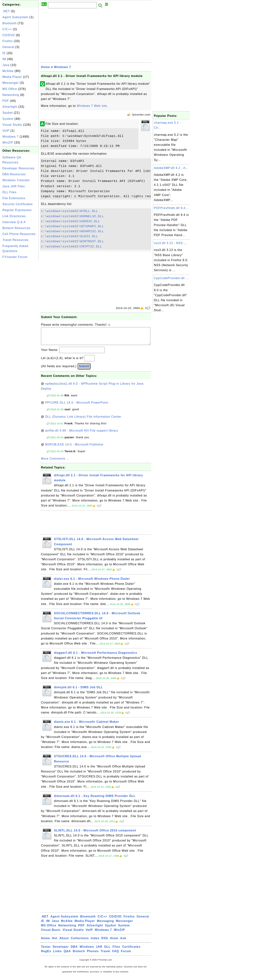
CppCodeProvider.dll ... (171, 278)
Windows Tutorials (16, 180)
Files (116, 950)
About (64, 942)
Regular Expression (17, 210)
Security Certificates (18, 204)
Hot (55, 942)
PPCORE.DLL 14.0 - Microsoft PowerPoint (77, 406)
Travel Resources (15, 240)
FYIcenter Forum (15, 257)
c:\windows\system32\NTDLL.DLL (69, 211)
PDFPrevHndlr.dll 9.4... (171, 208)
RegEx (46, 955)
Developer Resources (18, 168)
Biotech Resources (16, 228)
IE (4, 53)
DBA (74, 950)
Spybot (8, 113)
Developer (61, 950)
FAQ (116, 955)
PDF (6, 101)
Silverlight (10, 107)
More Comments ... (55, 462)
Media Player (12, 77)
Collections (80, 942)
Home (45, 67)
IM (4, 59)
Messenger (11, 83)
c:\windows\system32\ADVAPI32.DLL (72, 231)
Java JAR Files (14, 186)
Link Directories (14, 216)
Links (57, 955)
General (8, 47)
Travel (106, 955)
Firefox (8, 41)
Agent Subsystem (15, 17)
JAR (99, 950)
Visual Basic (51, 934)
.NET (6, 11)
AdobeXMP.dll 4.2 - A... (171, 168)
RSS (105, 942)
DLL (107, 950)
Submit (84, 370)
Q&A (67, 955)
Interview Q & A (14, 222)
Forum (126, 955)
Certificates (131, 950)
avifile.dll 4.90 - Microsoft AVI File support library (82, 434)
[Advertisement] (20, 316)
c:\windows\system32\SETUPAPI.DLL (72, 226)
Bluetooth (10, 23)
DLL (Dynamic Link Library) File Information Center (83, 420)
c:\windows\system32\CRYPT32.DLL (71, 247)
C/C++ (7, 29)
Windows (87, 950)
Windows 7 (10, 137)
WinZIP (8, 143)
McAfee (8, 71)
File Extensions (14, 198)
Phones (93, 955)
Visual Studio (12, 125)
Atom (114, 942)
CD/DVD (9, 35)
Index (95, 942)
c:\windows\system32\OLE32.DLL (69, 236)
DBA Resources (14, 174)
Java (6, 65)
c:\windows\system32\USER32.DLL (70, 221)
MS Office (10, 89)
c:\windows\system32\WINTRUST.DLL (72, 241)
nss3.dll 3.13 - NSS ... (170, 243)
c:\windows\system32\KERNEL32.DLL (72, 216)
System (8, 119)
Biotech (79, 955)
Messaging (106, 925)
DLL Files (9, 192)
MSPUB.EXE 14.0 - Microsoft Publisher (74, 448)
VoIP (6, 131)
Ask (123, 942)
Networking (11, 95)
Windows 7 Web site (92, 106)
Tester (46, 950)
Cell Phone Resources (19, 234)
